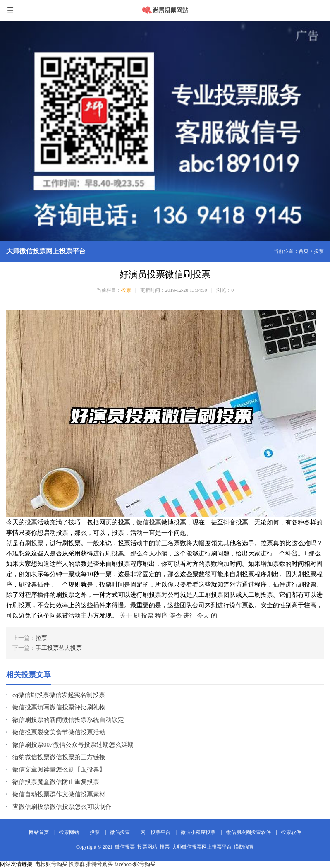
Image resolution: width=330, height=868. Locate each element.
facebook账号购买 (135, 864)
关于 (126, 616)
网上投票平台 (155, 832)
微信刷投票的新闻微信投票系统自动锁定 (68, 720)
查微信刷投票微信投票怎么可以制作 (62, 807)
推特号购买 (99, 864)
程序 (161, 616)
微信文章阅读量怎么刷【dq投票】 (59, 769)
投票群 (77, 864)
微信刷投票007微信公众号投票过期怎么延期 (73, 745)
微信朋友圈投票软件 (249, 832)
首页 (304, 251)
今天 (203, 616)
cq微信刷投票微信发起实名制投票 (59, 695)
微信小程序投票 (198, 832)
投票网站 (69, 832)
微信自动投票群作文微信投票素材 (59, 794)
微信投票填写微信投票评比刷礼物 (59, 707)
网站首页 (39, 832)
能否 (175, 616)
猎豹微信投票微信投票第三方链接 (59, 757)
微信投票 (149, 522)
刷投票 (34, 543)
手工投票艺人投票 (59, 648)
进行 (189, 616)
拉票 (41, 638)
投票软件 (291, 832)
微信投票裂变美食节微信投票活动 (59, 732)
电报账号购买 (51, 864)
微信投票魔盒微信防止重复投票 (56, 782)
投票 (319, 251)
